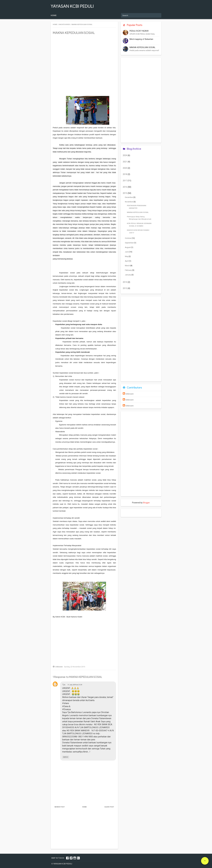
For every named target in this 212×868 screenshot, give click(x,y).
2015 (125, 193)
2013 (125, 288)
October (128, 238)
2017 (125, 181)
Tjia (64, 685)
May (127, 256)
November (129, 202)
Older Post (109, 807)
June (127, 252)
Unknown (130, 394)
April (127, 261)
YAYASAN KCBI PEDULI (72, 6)
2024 (125, 155)
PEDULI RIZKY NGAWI (139, 31)
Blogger (146, 503)
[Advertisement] (84, 56)
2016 (125, 187)
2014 (125, 282)
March (128, 266)
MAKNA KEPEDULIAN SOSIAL (142, 47)
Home (54, 15)
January (128, 275)
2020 (125, 168)
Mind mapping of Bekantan (141, 39)
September (129, 243)
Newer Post (60, 807)
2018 (125, 174)
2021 (125, 162)
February (129, 270)
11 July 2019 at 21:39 (75, 685)
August (128, 247)
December (129, 197)
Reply (66, 757)
